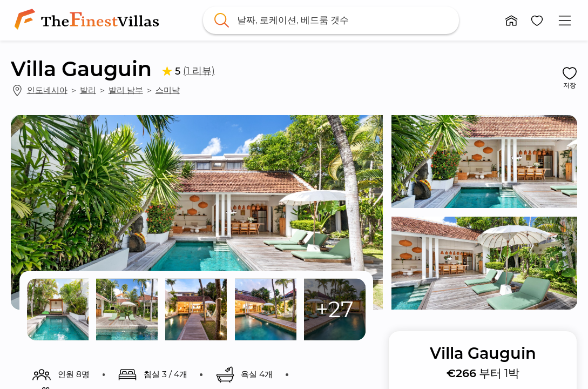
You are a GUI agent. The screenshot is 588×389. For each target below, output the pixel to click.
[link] (89, 20)
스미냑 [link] (168, 90)
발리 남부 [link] (126, 90)
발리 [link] (88, 90)
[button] (511, 21)
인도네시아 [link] (47, 90)
